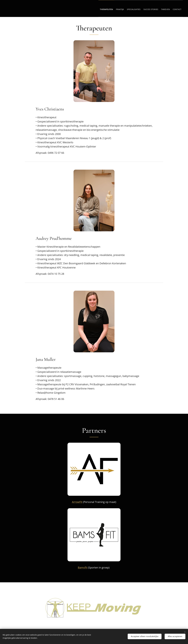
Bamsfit (83, 568)
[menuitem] (95, 8)
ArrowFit (77, 502)
